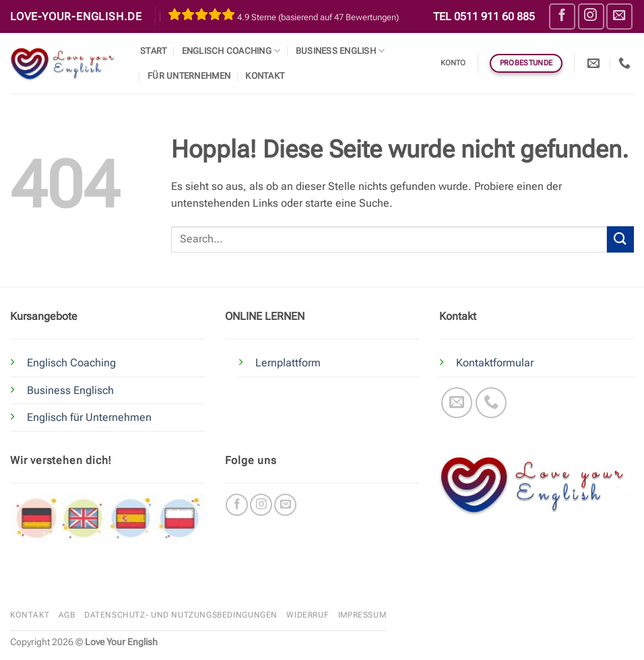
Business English (341, 51)
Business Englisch (70, 390)
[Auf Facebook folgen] (562, 16)
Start (153, 51)
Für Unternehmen (189, 76)
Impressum (362, 615)
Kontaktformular (495, 363)
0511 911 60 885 (494, 16)
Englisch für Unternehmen (89, 417)
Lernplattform (288, 363)
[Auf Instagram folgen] (591, 16)
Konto (453, 63)
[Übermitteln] (620, 239)
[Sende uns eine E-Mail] (619, 16)
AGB (67, 615)
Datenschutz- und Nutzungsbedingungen (181, 615)
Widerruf (308, 615)
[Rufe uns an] (491, 403)
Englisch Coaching (231, 51)
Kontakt (265, 76)
